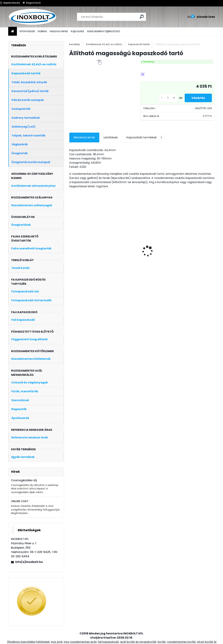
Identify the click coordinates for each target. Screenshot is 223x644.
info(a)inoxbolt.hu (29, 562)
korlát (162, 642)
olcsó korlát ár (207, 642)
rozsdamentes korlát (181, 642)
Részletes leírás (84, 137)
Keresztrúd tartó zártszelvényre (119, 250)
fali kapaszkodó (108, 642)
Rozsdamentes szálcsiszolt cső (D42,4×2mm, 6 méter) (87, 252)
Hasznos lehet (59, 31)
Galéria (42, 31)
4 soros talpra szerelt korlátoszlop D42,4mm (160, 260)
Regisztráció (33, 3)
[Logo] (32, 17)
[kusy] (168, 98)
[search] (142, 17)
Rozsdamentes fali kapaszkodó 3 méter (195, 239)
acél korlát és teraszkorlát (138, 642)
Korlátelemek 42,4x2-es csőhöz (104, 44)
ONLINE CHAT (20, 501)
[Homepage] (13, 31)
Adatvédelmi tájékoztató (103, 31)
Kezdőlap (75, 44)
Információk (27, 31)
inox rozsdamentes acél (80, 642)
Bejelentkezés (12, 3)
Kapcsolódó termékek (145, 138)
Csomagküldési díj (24, 480)
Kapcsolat (78, 31)
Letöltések (111, 137)
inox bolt (57, 642)
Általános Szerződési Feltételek (28, 642)
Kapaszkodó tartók (139, 44)
